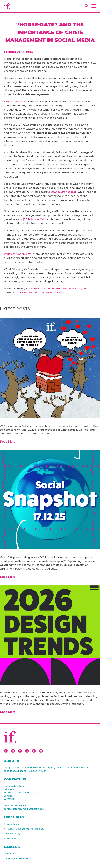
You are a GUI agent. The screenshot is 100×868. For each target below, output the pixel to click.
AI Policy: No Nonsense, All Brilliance (24, 829)
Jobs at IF (9, 854)
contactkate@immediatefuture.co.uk (25, 809)
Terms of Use (11, 839)
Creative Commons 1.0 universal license (40, 293)
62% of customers (15, 102)
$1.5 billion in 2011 (34, 219)
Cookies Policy (12, 834)
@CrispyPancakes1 (64, 192)
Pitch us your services (16, 858)
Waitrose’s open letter (18, 254)
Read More (8, 442)
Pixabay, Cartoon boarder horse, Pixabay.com (59, 289)
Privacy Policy (12, 824)
